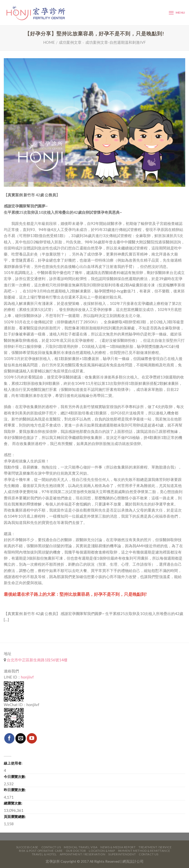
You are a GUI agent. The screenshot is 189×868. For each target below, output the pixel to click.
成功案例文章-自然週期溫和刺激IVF (116, 42)
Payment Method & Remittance (144, 851)
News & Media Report (118, 847)
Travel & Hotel (44, 854)
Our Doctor (76, 851)
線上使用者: (13, 763)
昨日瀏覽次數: (15, 790)
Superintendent (122, 854)
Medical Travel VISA (81, 847)
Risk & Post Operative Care (41, 851)
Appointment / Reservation (83, 854)
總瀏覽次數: (13, 803)
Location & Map (102, 851)
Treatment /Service (155, 847)
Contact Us (51, 847)
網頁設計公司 (133, 861)
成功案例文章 (70, 42)
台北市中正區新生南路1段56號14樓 (37, 660)
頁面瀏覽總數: (15, 817)
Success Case (27, 847)
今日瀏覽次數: (15, 777)
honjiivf (27, 677)
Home (49, 42)
